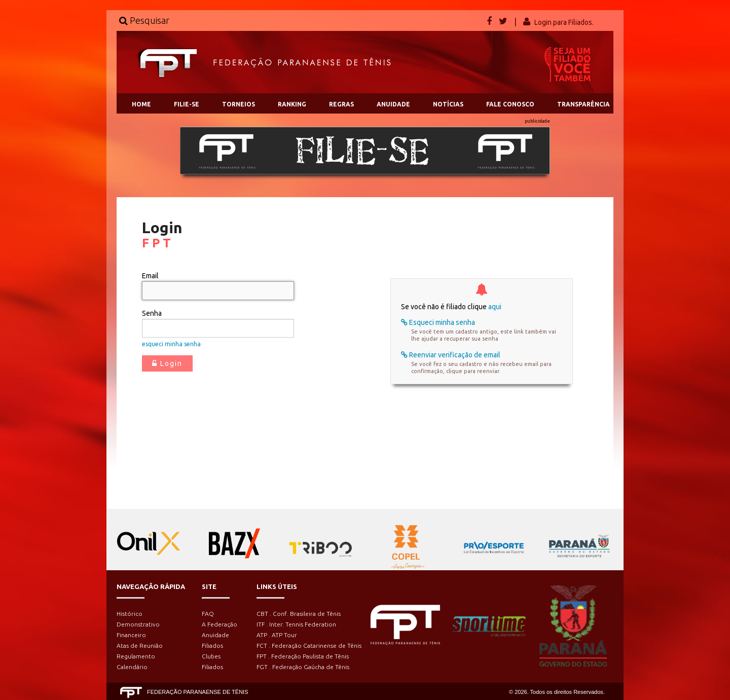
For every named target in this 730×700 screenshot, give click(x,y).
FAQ (208, 614)
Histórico (130, 614)
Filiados (212, 646)
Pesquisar (144, 20)
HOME (141, 104)
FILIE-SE (187, 104)
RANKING (292, 104)
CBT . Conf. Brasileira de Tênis (299, 614)
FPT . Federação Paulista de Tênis (303, 656)
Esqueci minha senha (438, 322)
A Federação (220, 624)
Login (167, 363)
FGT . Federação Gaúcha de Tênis (303, 667)
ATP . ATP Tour (277, 635)
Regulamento (136, 656)
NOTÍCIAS (448, 104)
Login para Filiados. (564, 22)
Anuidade (215, 635)
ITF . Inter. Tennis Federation (296, 624)
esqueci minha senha (171, 344)
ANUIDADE (393, 104)
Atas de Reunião (140, 646)
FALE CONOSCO (510, 104)
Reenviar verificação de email (451, 355)
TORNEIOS (239, 104)
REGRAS (341, 104)
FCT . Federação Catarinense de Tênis (309, 646)
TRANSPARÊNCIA (583, 104)
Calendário (132, 667)
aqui (495, 307)
